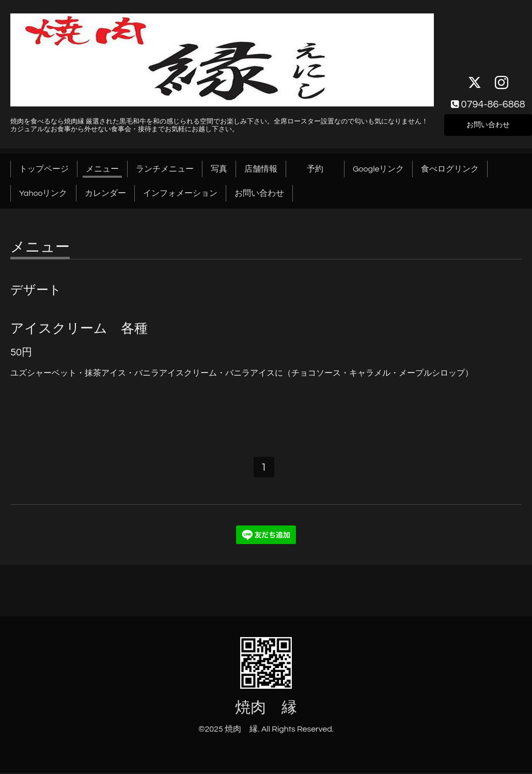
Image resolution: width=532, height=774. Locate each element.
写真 (219, 169)
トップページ (44, 169)
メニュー (102, 169)
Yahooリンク (43, 193)
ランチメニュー (165, 169)
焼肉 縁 (266, 709)
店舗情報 (261, 169)
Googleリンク (378, 169)
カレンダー (105, 193)
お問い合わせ (488, 123)
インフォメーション (180, 193)
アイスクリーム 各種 (79, 329)
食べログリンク (450, 169)
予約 (323, 169)
